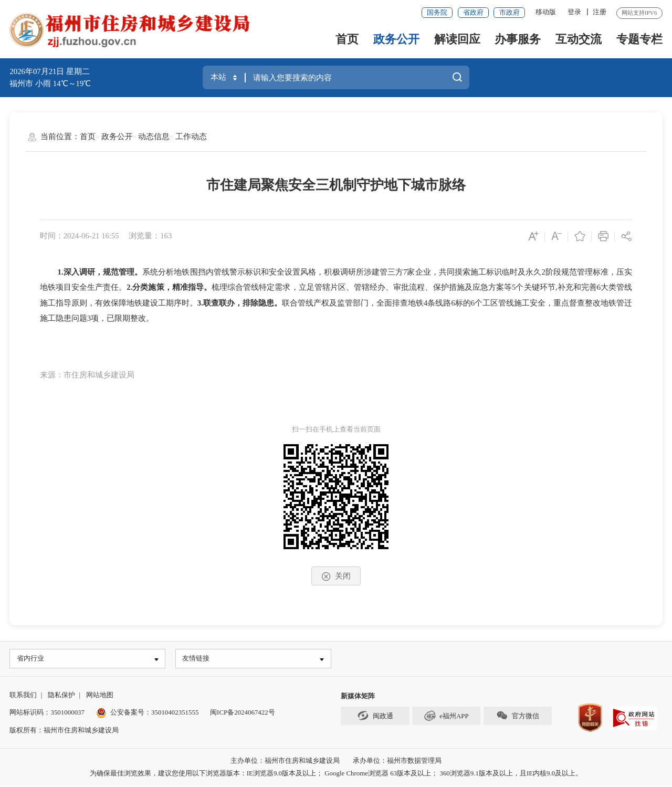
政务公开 (396, 39)
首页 (347, 39)
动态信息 (154, 137)
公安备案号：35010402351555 (154, 714)
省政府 (473, 12)
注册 (600, 12)
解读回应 (457, 39)
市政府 (510, 12)
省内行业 (31, 659)
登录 (574, 12)
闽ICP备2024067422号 (243, 714)
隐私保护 (61, 696)
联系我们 (23, 696)
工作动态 (191, 137)
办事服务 (518, 39)
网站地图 (100, 696)
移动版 (546, 12)
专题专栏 (639, 39)
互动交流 (579, 39)
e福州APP (447, 717)
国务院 (437, 12)
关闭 (336, 576)
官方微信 (517, 717)
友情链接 (197, 659)
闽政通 (375, 717)
